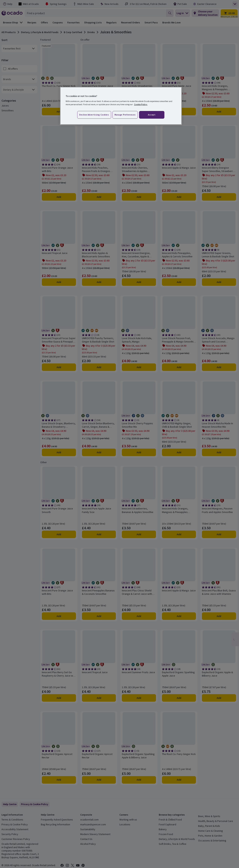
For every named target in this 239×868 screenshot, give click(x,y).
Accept (152, 115)
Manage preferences (125, 115)
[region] (121, 106)
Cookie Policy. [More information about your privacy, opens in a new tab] (141, 104)
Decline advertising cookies (94, 115)
